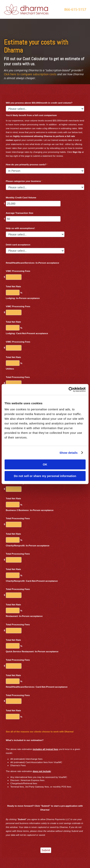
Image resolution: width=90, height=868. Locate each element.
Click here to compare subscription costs (30, 74)
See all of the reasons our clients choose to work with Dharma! (40, 732)
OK (45, 464)
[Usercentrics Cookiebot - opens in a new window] (68, 389)
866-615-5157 (75, 9)
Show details (69, 453)
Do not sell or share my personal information (45, 476)
